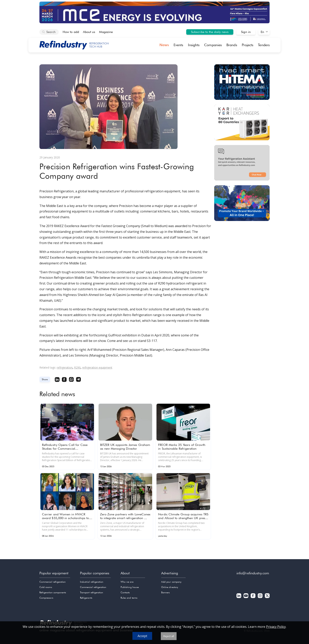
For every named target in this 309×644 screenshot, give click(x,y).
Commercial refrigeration (53, 582)
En (262, 32)
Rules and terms (129, 598)
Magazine (106, 32)
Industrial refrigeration (92, 582)
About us (89, 32)
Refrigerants (86, 598)
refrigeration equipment (97, 367)
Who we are (127, 582)
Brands (232, 45)
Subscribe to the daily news (210, 32)
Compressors (46, 598)
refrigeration (65, 367)
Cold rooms (46, 587)
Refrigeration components (53, 592)
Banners (165, 592)
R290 (77, 367)
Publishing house (130, 587)
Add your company (171, 582)
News (164, 45)
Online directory (170, 587)
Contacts (125, 592)
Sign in (246, 32)
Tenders (264, 45)
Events (178, 45)
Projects (248, 45)
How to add (71, 32)
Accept (142, 636)
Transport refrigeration (92, 592)
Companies (213, 45)
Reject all (169, 636)
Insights (194, 45)
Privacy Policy (276, 627)
